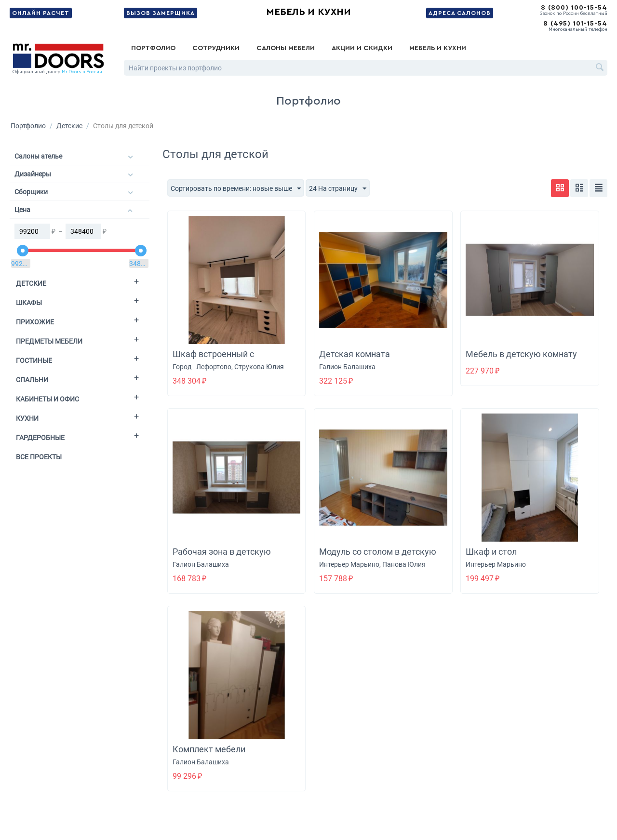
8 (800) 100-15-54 (574, 8)
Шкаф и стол (491, 552)
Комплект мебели (209, 749)
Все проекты (39, 457)
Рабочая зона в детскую (222, 552)
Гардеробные (40, 438)
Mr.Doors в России (82, 72)
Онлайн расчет (41, 13)
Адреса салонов (460, 13)
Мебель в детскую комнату (521, 354)
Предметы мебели (49, 341)
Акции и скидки (362, 48)
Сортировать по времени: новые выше (236, 189)
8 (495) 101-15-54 (575, 24)
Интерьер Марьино (349, 564)
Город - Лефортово (202, 367)
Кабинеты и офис (47, 399)
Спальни (32, 380)
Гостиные (34, 360)
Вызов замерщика (161, 13)
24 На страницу (338, 189)
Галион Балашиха (347, 367)
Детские (69, 126)
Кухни (27, 418)
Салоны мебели (286, 48)
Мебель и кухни (308, 12)
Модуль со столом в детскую (378, 552)
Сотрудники (216, 48)
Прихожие (35, 322)
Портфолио (153, 48)
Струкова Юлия (259, 367)
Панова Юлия (404, 564)
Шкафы (29, 303)
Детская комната (355, 354)
